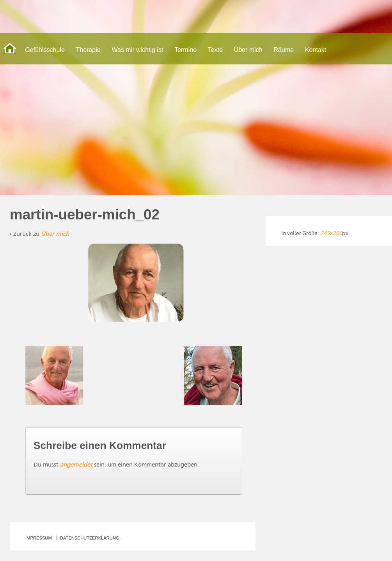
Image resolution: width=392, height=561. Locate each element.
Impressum (39, 538)
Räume (284, 50)
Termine (185, 50)
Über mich (248, 50)
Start (10, 49)
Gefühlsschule (45, 50)
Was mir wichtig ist (138, 50)
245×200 (331, 233)
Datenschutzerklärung (90, 538)
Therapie (88, 50)
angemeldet (76, 464)
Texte (215, 50)
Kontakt (316, 50)
